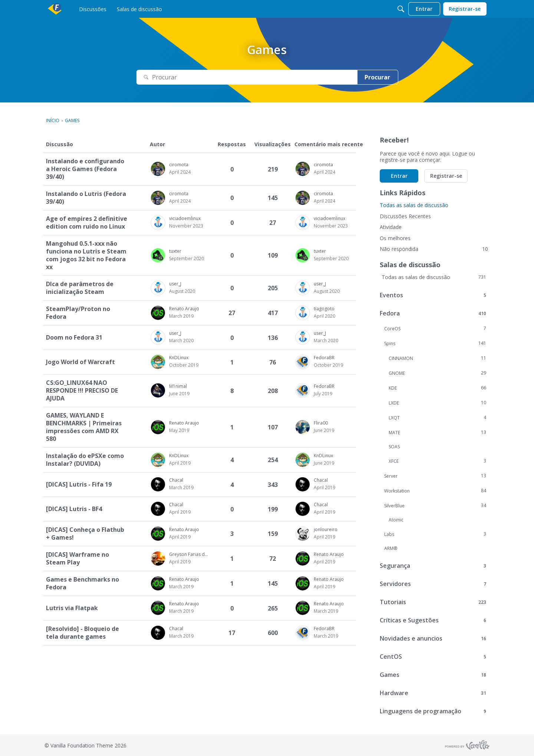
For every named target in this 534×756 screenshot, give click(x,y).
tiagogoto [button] (324, 309)
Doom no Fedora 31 (74, 338)
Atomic (396, 520)
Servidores (433, 584)
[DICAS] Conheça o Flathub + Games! (85, 534)
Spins (435, 343)
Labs (435, 534)
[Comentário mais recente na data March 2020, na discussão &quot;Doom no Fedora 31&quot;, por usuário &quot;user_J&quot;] (326, 341)
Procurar (377, 77)
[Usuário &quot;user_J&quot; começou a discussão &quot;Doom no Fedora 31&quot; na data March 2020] (181, 341)
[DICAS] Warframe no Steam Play (78, 559)
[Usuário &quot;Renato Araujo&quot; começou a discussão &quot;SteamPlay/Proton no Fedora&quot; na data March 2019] (181, 316)
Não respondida (434, 249)
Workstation (435, 491)
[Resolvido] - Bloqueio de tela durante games (83, 633)
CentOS (433, 657)
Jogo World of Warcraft (80, 362)
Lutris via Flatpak (72, 608)
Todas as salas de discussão (414, 205)
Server (435, 476)
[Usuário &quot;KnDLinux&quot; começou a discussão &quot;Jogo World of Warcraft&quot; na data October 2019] (184, 365)
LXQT (437, 418)
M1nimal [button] (178, 386)
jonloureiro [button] (326, 529)
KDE (437, 388)
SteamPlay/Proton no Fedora (78, 313)
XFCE (437, 461)
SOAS (394, 447)
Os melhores (395, 238)
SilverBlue (435, 505)
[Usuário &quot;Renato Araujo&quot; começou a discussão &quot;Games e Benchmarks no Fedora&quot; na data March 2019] (181, 587)
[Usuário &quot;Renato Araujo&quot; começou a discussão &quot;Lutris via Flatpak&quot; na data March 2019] (181, 611)
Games (433, 675)
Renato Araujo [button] (184, 309)
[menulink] (93, 9)
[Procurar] (401, 9)
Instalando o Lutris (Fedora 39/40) (86, 198)
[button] (158, 169)
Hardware (433, 693)
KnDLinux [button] (179, 358)
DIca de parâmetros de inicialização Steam (80, 288)
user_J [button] (175, 284)
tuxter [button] (175, 251)
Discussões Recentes (405, 216)
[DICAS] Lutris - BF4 (74, 509)
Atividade (391, 227)
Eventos (433, 295)
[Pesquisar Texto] (247, 77)
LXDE (437, 403)
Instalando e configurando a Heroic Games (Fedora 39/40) (85, 169)
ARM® (391, 548)
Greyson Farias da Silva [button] (189, 554)
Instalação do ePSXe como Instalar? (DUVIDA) (85, 460)
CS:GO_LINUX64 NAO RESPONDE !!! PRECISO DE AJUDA (82, 391)
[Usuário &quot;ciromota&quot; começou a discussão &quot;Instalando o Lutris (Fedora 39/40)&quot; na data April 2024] (180, 201)
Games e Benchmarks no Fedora (83, 583)
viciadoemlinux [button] (185, 218)
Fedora (433, 313)
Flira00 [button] (321, 423)
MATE (437, 432)
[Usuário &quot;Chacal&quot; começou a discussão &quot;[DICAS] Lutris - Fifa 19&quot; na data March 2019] (181, 488)
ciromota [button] (179, 165)
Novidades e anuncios (433, 638)
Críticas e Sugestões (433, 620)
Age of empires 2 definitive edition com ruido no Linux (87, 223)
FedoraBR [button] (324, 358)
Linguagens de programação (433, 711)
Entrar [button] (399, 176)
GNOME (437, 373)
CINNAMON (437, 358)
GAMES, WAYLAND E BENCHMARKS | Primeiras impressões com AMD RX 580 (84, 427)
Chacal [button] (176, 480)
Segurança (433, 566)
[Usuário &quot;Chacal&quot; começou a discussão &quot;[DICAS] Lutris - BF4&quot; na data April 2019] (180, 512)
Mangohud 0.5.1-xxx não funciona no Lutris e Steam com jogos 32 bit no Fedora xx (86, 255)
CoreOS (435, 328)
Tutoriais (433, 602)
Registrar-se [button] (446, 176)
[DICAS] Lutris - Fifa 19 (79, 485)
